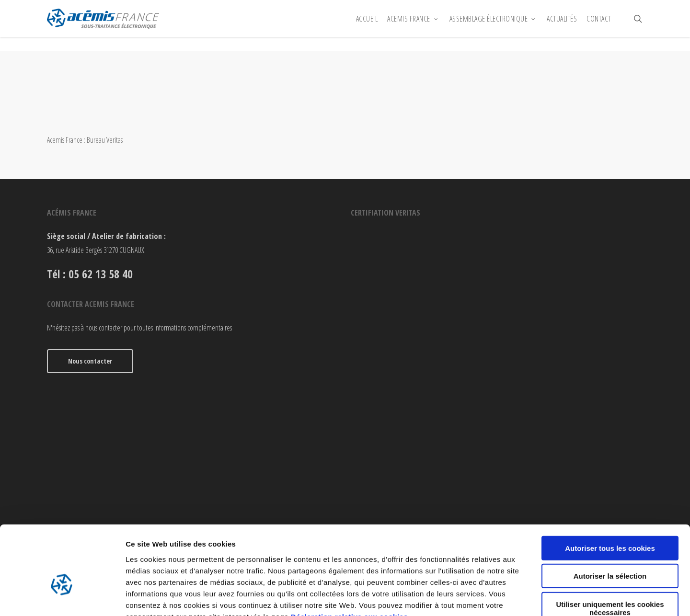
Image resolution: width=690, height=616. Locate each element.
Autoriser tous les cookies (610, 490)
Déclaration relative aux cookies (349, 558)
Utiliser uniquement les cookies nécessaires (610, 550)
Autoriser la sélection (610, 518)
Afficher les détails (528, 597)
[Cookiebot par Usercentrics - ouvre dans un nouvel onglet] (62, 597)
